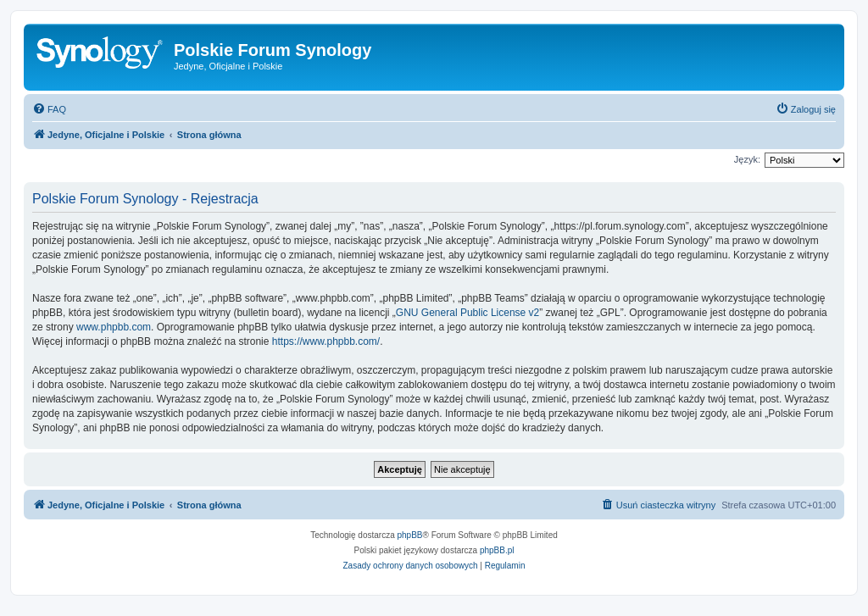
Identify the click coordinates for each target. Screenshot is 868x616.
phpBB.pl (497, 550)
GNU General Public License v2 (467, 313)
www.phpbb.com (114, 327)
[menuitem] (49, 109)
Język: (747, 159)
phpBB (410, 535)
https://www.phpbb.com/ (326, 341)
